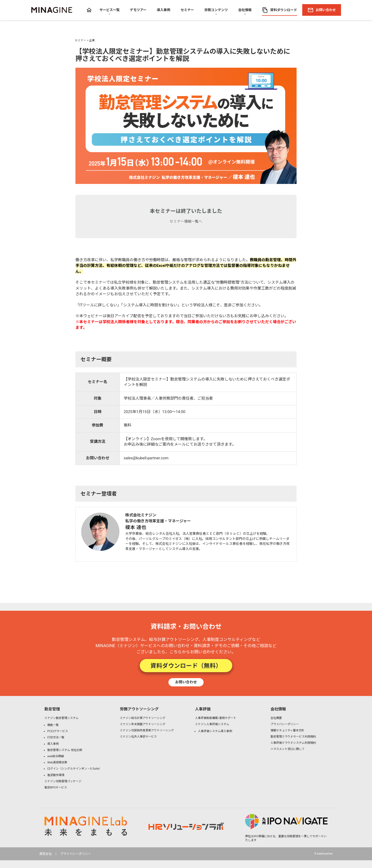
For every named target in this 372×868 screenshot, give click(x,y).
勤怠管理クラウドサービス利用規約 (293, 737)
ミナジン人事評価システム (212, 724)
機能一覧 (53, 725)
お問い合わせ (186, 682)
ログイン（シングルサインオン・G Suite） (75, 769)
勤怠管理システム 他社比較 (65, 750)
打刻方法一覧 (56, 737)
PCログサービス (58, 731)
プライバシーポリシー (285, 724)
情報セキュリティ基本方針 (287, 730)
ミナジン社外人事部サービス (138, 737)
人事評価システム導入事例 (215, 731)
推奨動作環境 (56, 775)
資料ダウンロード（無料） (186, 666)
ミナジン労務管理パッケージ (63, 781)
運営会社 (45, 854)
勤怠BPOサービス (56, 788)
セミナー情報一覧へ (186, 221)
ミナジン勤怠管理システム (61, 718)
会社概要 (276, 718)
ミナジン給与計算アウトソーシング (143, 718)
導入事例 (53, 744)
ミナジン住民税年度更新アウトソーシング (147, 730)
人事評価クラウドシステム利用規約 (293, 743)
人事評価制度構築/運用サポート (216, 718)
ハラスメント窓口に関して (288, 749)
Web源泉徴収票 (57, 762)
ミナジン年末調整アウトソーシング (143, 724)
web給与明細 (56, 756)
